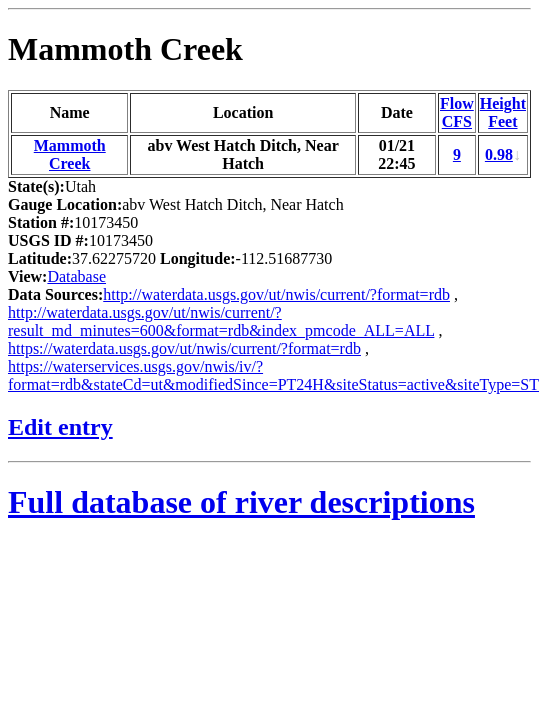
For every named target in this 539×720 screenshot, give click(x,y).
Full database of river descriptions (241, 502)
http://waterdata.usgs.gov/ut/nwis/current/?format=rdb (276, 294)
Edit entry (60, 427)
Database (76, 276)
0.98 (499, 154)
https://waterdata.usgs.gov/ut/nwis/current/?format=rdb (184, 348)
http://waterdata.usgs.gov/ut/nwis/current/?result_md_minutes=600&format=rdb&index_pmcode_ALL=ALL (221, 321)
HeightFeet (503, 112)
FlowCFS (457, 112)
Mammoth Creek (125, 49)
